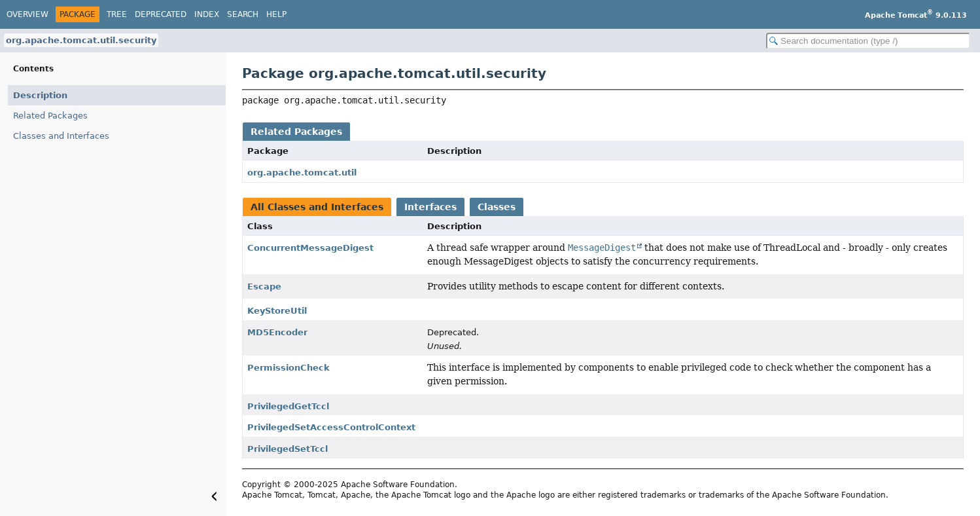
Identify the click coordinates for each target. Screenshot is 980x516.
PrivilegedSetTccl (288, 449)
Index (207, 14)
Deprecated (161, 14)
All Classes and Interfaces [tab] (317, 207)
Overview (27, 14)
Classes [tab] (497, 207)
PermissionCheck (289, 368)
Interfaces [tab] (430, 207)
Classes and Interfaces (61, 136)
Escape (264, 286)
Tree (117, 14)
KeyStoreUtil (277, 311)
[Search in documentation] (868, 41)
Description (40, 95)
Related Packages (50, 116)
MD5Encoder (277, 332)
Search (243, 14)
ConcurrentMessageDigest (310, 248)
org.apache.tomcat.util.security (81, 40)
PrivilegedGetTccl (288, 406)
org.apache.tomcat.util (302, 173)
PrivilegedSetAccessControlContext (331, 427)
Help (276, 14)
